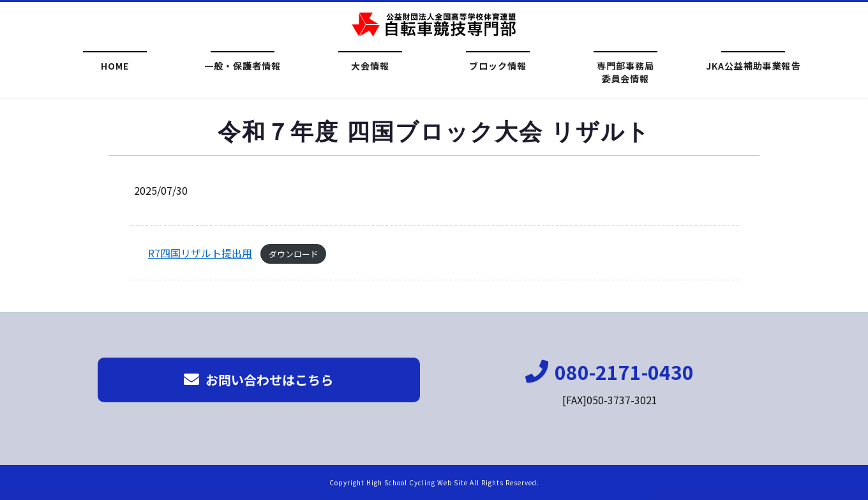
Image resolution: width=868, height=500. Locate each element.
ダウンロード (294, 258)
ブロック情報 (498, 66)
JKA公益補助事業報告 (753, 66)
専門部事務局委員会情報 (625, 71)
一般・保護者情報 (243, 66)
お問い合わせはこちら (258, 380)
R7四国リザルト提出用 (200, 257)
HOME (115, 66)
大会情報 (370, 66)
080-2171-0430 (610, 372)
